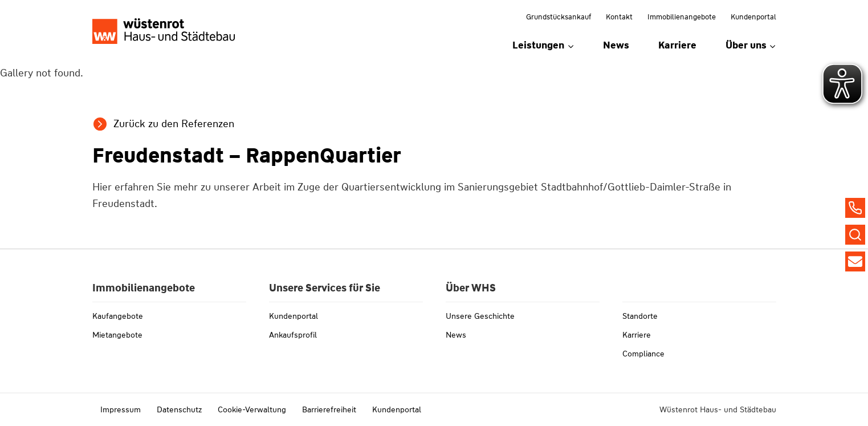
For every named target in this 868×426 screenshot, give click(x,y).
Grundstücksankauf (559, 17)
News (616, 45)
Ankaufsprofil (293, 335)
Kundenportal (753, 17)
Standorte (640, 316)
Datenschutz (179, 409)
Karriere (677, 45)
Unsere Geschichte (480, 316)
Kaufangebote (118, 316)
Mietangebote (117, 335)
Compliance (643, 354)
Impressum (121, 409)
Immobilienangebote (682, 17)
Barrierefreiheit (329, 409)
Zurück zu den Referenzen (174, 124)
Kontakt (619, 17)
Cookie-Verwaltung (252, 409)
